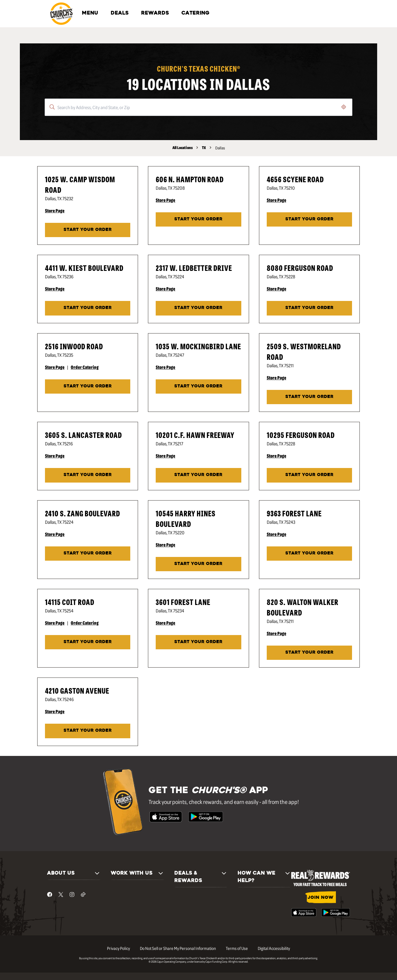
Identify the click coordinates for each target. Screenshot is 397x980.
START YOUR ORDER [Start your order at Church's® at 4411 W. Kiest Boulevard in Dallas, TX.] (88, 308)
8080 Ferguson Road (300, 268)
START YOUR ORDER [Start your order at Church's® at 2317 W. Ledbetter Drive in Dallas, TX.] (198, 308)
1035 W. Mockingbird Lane (198, 346)
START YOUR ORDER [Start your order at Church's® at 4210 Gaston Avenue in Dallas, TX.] (88, 731)
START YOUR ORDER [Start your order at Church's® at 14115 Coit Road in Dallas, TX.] (88, 642)
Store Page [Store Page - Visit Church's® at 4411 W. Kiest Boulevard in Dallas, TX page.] (55, 289)
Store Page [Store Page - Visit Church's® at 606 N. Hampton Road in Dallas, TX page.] (165, 200)
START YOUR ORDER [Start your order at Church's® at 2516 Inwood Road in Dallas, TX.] (88, 386)
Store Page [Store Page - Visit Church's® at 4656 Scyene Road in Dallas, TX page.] (277, 200)
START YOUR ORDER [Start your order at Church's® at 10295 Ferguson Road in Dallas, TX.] (309, 475)
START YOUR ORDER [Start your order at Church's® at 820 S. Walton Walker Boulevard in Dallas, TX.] (309, 653)
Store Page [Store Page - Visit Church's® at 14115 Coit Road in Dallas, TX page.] (55, 623)
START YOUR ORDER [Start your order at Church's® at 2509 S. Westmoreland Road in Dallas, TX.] (309, 397)
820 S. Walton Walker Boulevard (303, 607)
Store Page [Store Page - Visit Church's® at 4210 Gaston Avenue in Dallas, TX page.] (55, 711)
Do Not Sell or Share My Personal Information (178, 948)
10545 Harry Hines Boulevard (186, 518)
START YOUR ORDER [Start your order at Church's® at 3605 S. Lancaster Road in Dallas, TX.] (88, 475)
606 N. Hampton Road (190, 179)
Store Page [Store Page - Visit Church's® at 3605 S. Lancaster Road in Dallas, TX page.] (55, 456)
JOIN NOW (321, 898)
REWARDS (155, 13)
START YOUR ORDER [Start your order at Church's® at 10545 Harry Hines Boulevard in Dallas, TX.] (198, 564)
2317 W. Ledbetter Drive (194, 268)
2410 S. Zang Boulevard (83, 513)
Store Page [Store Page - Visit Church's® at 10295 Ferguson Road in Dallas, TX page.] (277, 456)
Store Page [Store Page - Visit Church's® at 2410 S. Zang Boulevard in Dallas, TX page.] (55, 534)
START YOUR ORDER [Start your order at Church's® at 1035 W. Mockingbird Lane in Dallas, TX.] (198, 386)
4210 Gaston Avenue (77, 690)
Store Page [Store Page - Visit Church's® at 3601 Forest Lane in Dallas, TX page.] (165, 623)
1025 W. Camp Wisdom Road (80, 184)
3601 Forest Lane (183, 602)
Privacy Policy (118, 948)
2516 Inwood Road (74, 346)
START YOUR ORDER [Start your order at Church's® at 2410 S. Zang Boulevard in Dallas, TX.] (88, 553)
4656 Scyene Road (295, 179)
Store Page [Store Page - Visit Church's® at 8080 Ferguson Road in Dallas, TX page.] (277, 289)
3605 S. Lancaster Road (83, 435)
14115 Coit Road (70, 602)
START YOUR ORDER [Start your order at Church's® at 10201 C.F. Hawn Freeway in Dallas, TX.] (198, 475)
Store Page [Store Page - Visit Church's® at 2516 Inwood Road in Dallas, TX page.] (55, 367)
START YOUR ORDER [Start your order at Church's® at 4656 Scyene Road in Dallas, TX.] (309, 219)
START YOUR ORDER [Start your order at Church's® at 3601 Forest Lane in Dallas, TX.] (198, 642)
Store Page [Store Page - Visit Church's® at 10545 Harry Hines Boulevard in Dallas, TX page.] (165, 545)
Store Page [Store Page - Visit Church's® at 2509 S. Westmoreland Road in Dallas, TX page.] (277, 377)
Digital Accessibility (274, 948)
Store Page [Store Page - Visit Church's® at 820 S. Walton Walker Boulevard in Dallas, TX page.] (277, 633)
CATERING (195, 13)
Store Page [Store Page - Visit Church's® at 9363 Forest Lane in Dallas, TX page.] (277, 534)
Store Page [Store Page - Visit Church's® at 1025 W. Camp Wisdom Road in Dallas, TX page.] (55, 210)
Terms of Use (237, 948)
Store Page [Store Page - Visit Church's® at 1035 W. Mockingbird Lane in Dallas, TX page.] (165, 367)
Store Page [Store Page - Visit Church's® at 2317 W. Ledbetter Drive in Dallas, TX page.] (165, 289)
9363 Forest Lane (294, 513)
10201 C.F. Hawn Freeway (195, 435)
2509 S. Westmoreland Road (304, 351)
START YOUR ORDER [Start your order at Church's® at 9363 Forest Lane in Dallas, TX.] (309, 553)
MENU (90, 13)
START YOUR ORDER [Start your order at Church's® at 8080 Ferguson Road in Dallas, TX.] (309, 308)
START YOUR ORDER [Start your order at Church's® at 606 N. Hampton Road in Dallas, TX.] (198, 219)
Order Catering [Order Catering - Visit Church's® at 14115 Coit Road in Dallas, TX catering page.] (85, 623)
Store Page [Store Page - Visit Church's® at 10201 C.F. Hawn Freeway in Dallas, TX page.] (165, 456)
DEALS (120, 13)
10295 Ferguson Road (301, 435)
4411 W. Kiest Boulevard (84, 268)
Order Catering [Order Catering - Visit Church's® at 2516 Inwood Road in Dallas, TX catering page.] (85, 367)
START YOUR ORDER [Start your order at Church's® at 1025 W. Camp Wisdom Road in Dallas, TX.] (88, 230)
